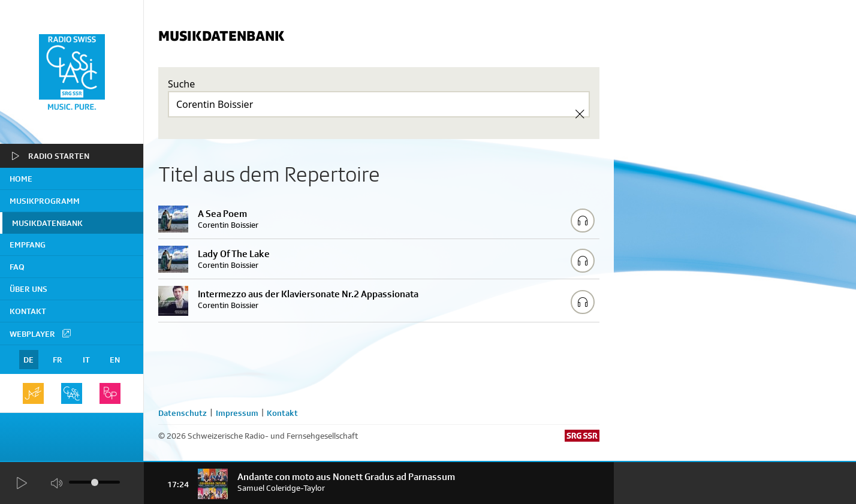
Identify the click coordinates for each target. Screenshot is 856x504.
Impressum (237, 413)
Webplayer (41, 333)
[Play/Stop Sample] (583, 221)
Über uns (28, 289)
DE (28, 360)
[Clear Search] (580, 114)
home (21, 179)
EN (115, 360)
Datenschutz (183, 413)
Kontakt (28, 311)
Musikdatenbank (47, 223)
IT (86, 360)
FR (58, 360)
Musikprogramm (45, 201)
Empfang (28, 245)
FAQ (17, 267)
